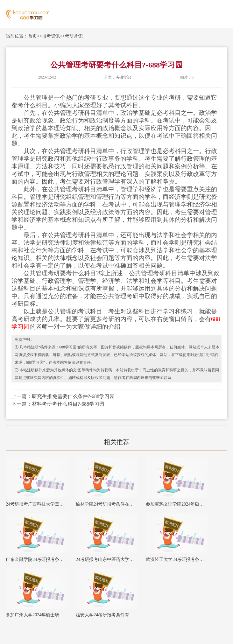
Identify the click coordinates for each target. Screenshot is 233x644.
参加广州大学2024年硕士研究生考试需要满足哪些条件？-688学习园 (37, 615)
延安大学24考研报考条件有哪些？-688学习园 (107, 615)
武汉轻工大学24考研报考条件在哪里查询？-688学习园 (177, 560)
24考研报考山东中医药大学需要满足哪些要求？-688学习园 (107, 560)
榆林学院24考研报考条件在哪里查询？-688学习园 (107, 504)
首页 (32, 36)
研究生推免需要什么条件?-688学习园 (73, 396)
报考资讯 (51, 36)
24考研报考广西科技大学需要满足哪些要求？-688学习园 (37, 504)
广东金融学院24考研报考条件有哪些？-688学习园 (37, 560)
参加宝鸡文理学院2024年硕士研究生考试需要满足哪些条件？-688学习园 (177, 504)
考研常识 (74, 36)
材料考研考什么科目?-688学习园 (68, 404)
